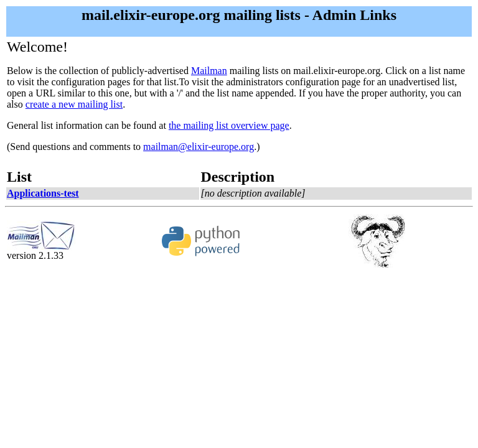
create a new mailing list (74, 104)
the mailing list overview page (229, 125)
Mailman (209, 71)
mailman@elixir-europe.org (199, 147)
